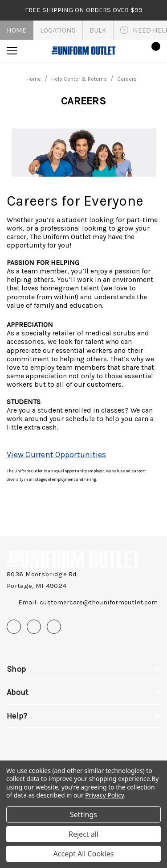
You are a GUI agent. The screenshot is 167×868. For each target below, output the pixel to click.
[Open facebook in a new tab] (14, 627)
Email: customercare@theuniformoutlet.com (88, 602)
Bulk (98, 30)
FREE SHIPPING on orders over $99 (84, 10)
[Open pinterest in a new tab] (34, 627)
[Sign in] (128, 51)
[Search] (36, 51)
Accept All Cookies (84, 854)
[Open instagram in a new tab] (54, 627)
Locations (58, 30)
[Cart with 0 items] (153, 51)
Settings (83, 814)
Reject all (83, 834)
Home (16, 30)
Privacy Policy (104, 795)
